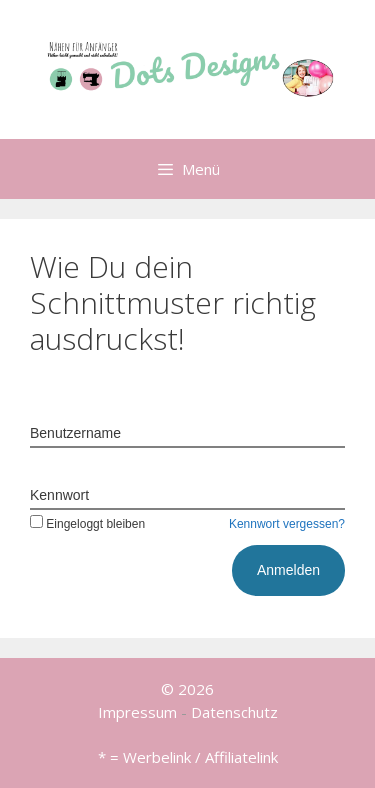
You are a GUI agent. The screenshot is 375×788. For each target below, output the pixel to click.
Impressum (137, 712)
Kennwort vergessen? (287, 524)
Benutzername (75, 433)
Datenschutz (234, 712)
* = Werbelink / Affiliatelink (188, 757)
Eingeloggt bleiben (87, 524)
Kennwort (59, 495)
